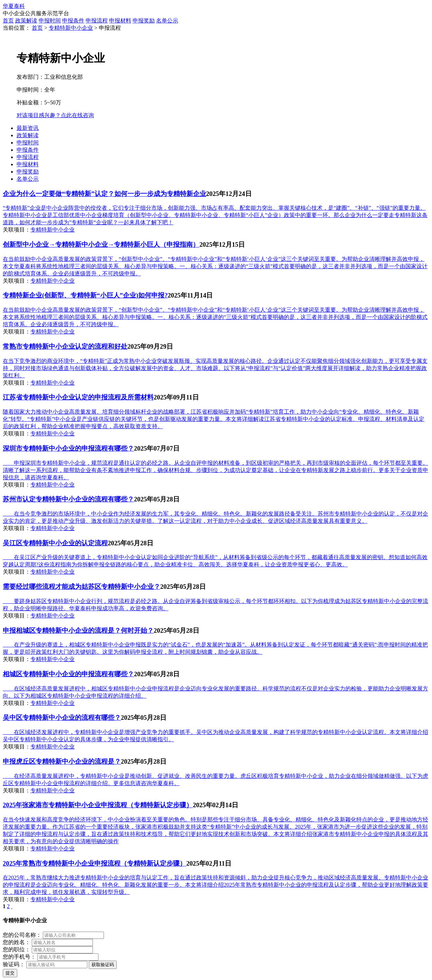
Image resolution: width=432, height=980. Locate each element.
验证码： (14, 964)
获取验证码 (103, 965)
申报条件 (73, 21)
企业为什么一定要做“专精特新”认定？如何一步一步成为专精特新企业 (104, 194)
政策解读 (26, 21)
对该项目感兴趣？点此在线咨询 (55, 115)
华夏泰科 (14, 6)
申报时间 (50, 21)
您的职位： (17, 949)
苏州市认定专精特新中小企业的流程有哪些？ (68, 499)
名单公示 (167, 21)
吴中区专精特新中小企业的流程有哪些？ (62, 718)
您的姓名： (17, 942)
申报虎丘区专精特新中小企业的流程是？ (62, 761)
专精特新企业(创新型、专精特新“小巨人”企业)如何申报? (85, 295)
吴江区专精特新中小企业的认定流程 (55, 543)
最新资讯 (28, 128)
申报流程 (97, 21)
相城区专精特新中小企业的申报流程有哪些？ (68, 674)
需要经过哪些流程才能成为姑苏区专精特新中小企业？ (81, 587)
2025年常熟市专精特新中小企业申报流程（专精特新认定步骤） (94, 863)
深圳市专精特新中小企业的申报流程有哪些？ (68, 448)
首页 (8, 21)
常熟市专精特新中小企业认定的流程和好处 (65, 346)
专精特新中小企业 (71, 28)
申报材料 (120, 21)
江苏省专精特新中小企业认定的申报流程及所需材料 (78, 397)
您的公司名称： (22, 935)
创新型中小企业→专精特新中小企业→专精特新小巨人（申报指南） (101, 244)
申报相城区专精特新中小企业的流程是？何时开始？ (78, 630)
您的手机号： (19, 957)
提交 (10, 973)
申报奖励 (144, 21)
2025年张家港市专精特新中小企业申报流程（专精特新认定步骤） (98, 805)
